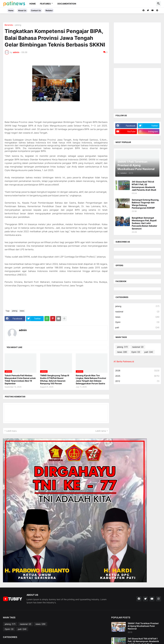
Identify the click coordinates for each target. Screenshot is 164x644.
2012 (137, 381)
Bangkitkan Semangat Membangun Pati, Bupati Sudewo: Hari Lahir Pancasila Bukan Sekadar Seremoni (144, 223)
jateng (18, 25)
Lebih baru (11, 431)
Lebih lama (101, 431)
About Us (22, 10)
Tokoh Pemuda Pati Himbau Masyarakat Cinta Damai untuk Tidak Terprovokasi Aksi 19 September (20, 380)
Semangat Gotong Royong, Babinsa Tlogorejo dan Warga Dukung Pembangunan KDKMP (145, 204)
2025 (137, 376)
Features (45, 4)
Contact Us (36, 10)
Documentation (67, 4)
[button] (159, 4)
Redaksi (49, 10)
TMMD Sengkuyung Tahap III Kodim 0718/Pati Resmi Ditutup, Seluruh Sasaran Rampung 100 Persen (55, 380)
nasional (137, 312)
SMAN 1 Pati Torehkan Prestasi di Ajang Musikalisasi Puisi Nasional (143, 626)
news (22, 311)
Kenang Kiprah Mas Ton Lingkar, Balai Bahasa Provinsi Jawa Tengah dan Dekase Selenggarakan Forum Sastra (91, 380)
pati (137, 327)
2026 (137, 371)
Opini (137, 322)
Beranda (9, 25)
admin (23, 330)
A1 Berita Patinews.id (124, 361)
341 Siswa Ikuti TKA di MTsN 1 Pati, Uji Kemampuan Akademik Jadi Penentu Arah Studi (144, 186)
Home (33, 4)
